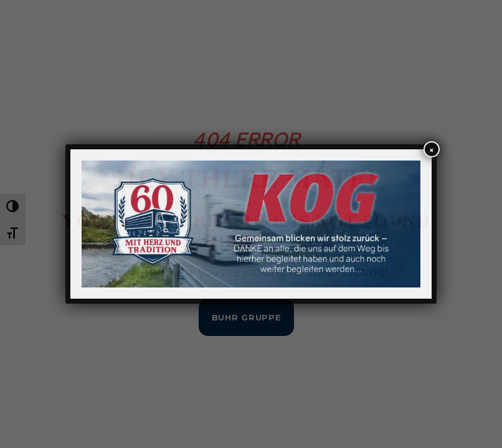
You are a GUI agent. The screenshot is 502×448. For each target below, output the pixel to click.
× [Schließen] (432, 150)
